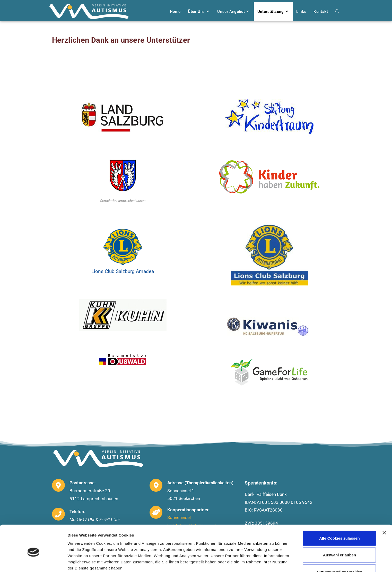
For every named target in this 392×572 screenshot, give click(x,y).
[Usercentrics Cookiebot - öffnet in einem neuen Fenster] (33, 562)
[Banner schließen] (384, 510)
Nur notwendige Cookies (339, 549)
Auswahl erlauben (339, 532)
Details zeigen (274, 562)
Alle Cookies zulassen (339, 515)
